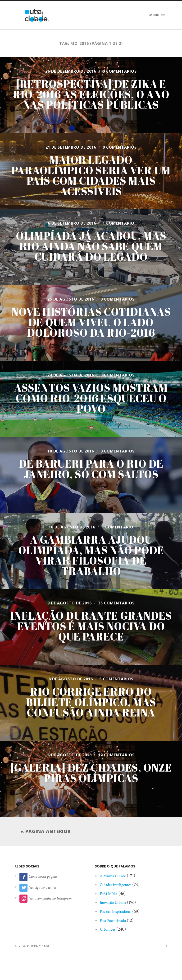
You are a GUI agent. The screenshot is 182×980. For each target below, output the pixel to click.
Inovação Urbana (115, 904)
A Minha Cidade (115, 877)
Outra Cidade (40, 947)
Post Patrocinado (115, 922)
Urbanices (109, 931)
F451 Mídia (110, 895)
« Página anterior (46, 832)
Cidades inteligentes (118, 886)
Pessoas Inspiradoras (118, 913)
